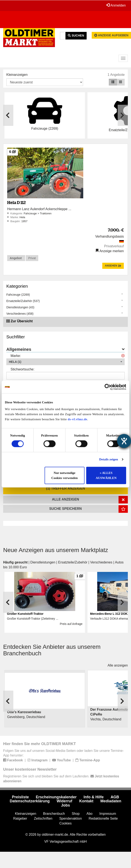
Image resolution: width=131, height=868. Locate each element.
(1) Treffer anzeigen (65, 488)
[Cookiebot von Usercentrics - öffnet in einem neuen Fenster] (108, 387)
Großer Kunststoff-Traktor (25, 614)
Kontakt (86, 801)
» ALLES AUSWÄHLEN (106, 475)
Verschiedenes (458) (20, 314)
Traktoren (46, 213)
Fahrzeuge (31, 213)
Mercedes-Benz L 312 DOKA (110, 614)
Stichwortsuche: (23, 369)
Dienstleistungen (43, 562)
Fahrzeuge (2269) (18, 295)
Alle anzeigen (118, 665)
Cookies (65, 823)
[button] (65, 362)
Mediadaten (111, 801)
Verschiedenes (101, 562)
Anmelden (116, 5)
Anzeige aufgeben (111, 35)
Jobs (65, 805)
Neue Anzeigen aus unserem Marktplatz (56, 550)
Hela (22, 217)
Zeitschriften (43, 818)
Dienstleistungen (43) (20, 307)
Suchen (76, 35)
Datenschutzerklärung (30, 801)
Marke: (16, 356)
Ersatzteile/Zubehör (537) (23, 301)
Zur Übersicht (22, 321)
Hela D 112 (16, 202)
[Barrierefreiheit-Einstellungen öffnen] (124, 441)
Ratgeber (20, 818)
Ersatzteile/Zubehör (73, 562)
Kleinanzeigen (17, 75)
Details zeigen (108, 459)
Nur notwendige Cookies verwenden (65, 475)
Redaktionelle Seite (103, 818)
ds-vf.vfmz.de (77, 419)
